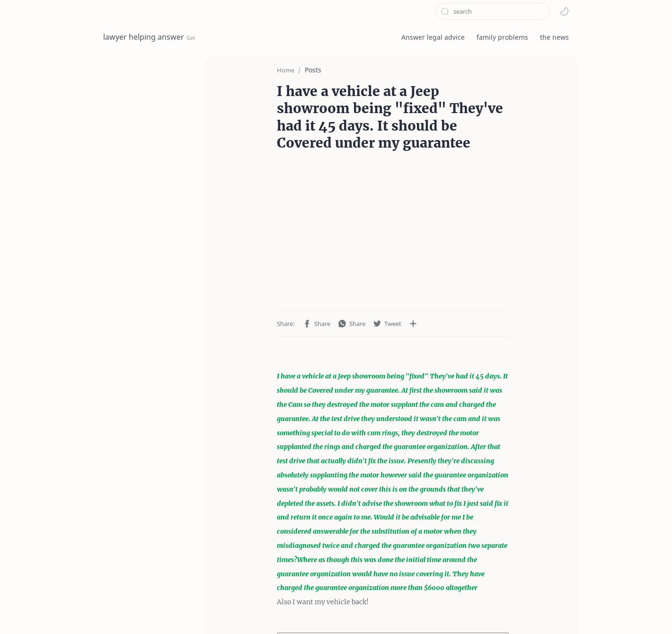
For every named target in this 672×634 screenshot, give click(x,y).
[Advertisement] (393, 220)
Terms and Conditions (138, 612)
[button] (564, 11)
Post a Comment (393, 559)
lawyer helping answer (144, 37)
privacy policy (206, 612)
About (284, 612)
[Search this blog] (493, 11)
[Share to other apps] (359, 306)
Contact (251, 612)
